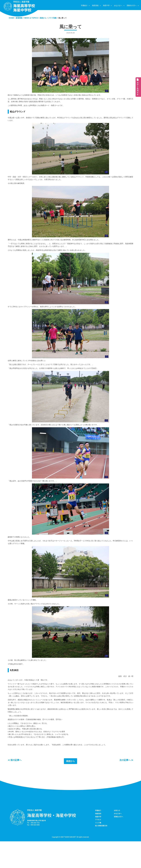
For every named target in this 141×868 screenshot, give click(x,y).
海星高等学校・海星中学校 (52, 841)
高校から (70, 787)
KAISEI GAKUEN (70, 863)
